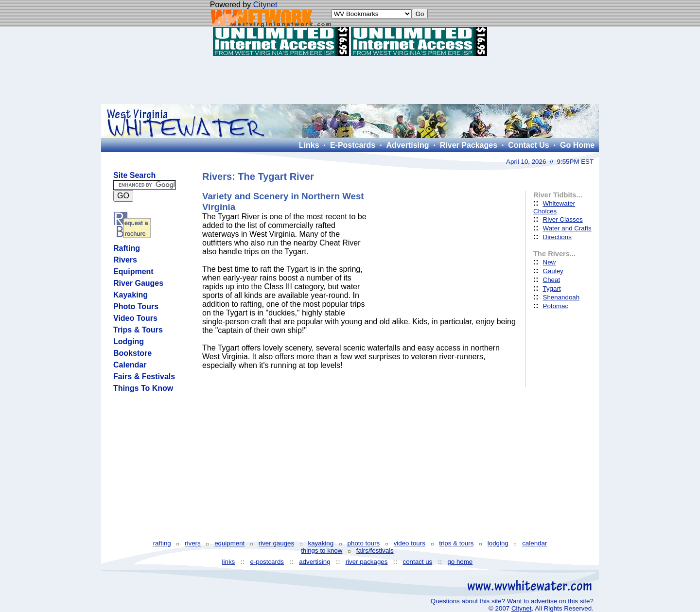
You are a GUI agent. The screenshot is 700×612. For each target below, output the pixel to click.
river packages (367, 562)
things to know (322, 551)
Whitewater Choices (554, 207)
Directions (557, 237)
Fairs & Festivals (144, 376)
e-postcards (267, 562)
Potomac (556, 306)
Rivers (125, 260)
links (229, 562)
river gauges (276, 543)
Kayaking (131, 295)
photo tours (364, 543)
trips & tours (456, 543)
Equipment (133, 271)
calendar (534, 543)
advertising (315, 562)
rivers (193, 543)
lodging (498, 543)
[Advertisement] (350, 80)
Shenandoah (561, 297)
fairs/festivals (375, 551)
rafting (162, 543)
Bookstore (132, 353)
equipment (229, 543)
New (550, 262)
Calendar (130, 365)
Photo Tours (136, 306)
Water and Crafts (567, 228)
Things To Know (143, 388)
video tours (410, 543)
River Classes (563, 219)
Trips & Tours (138, 330)
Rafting (127, 248)
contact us (418, 562)
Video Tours (135, 318)
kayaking (321, 543)
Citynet (265, 5)
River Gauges (138, 283)
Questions (445, 601)
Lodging (129, 341)
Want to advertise (532, 601)
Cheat (552, 280)
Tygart (552, 289)
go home (460, 562)
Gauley (553, 271)
